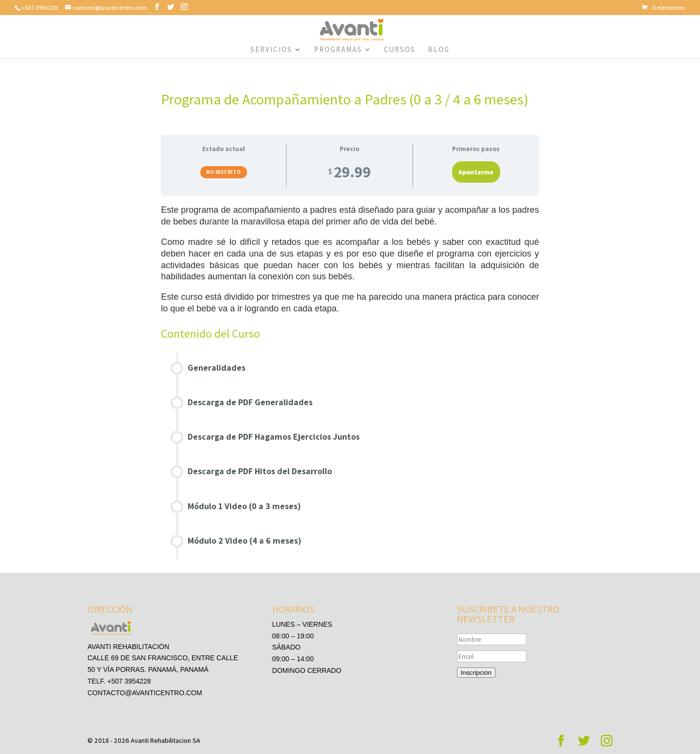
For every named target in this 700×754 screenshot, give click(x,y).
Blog (439, 50)
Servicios (271, 50)
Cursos (400, 50)
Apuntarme (476, 172)
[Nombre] (492, 639)
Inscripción (476, 673)
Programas (338, 50)
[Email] (492, 656)
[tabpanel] (350, 264)
